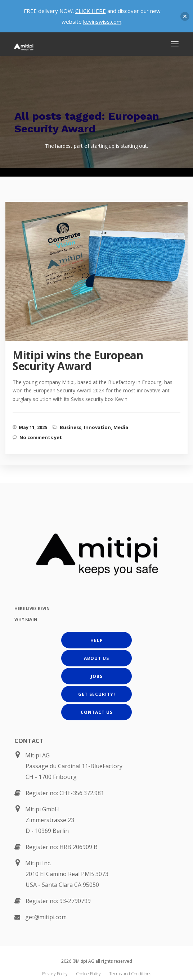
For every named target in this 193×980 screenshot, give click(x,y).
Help (97, 640)
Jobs (97, 676)
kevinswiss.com (102, 22)
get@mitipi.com (46, 917)
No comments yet (41, 437)
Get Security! (97, 694)
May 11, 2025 (33, 427)
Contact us (97, 712)
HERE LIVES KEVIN (32, 608)
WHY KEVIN (26, 619)
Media (121, 427)
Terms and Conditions (130, 974)
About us (96, 658)
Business (71, 427)
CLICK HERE (91, 11)
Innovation (97, 427)
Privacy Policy (55, 974)
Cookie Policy (88, 974)
